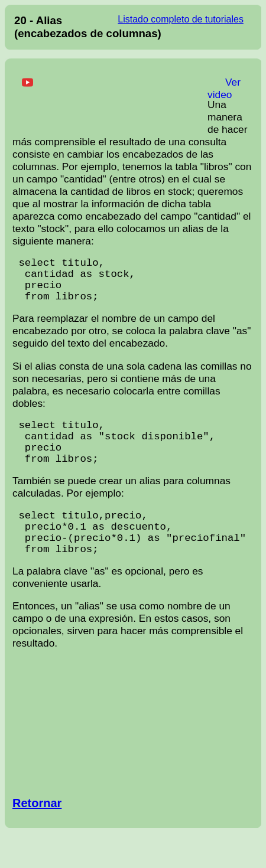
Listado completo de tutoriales (181, 19)
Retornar (37, 838)
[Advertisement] (110, 99)
